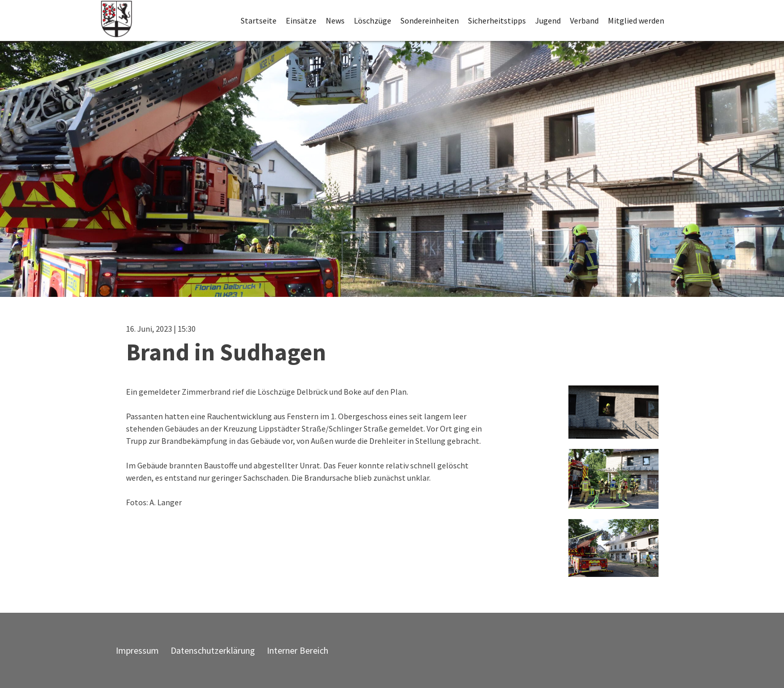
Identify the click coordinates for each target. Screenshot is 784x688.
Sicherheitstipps (497, 20)
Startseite (259, 20)
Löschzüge (373, 20)
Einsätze (301, 20)
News (335, 20)
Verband (584, 20)
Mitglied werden (636, 20)
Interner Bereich (298, 650)
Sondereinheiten (430, 20)
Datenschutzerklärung (213, 650)
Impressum (137, 650)
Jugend (548, 20)
